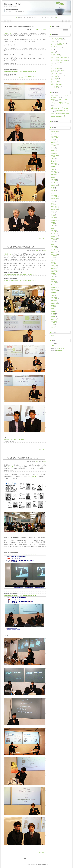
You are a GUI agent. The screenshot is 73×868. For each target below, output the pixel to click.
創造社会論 (8, 34)
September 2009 (54, 304)
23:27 (37, 461)
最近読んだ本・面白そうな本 (57, 70)
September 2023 (54, 131)
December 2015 (54, 206)
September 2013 (54, 238)
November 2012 (54, 253)
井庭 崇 (45, 30)
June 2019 (53, 170)
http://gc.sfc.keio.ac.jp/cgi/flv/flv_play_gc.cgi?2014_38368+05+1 (20, 71)
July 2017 (53, 187)
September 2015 (54, 210)
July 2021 (53, 146)
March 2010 (53, 297)
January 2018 (54, 182)
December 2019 (54, 163)
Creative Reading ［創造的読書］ (58, 43)
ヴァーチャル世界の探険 (56, 85)
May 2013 (53, 243)
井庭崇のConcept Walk (12, 9)
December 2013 (54, 235)
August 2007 (53, 323)
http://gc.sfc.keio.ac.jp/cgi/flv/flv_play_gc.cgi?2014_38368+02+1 (20, 595)
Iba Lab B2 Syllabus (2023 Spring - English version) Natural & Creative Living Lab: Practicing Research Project (60, 115)
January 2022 (54, 141)
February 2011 (54, 283)
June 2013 (53, 241)
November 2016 (54, 197)
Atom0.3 (52, 347)
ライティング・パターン (56, 62)
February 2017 (54, 192)
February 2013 (54, 248)
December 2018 (54, 173)
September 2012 (54, 254)
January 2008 (54, 318)
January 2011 (54, 285)
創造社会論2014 (32, 476)
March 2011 (53, 281)
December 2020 (54, 154)
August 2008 (53, 312)
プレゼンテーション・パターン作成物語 (59, 61)
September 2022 (54, 138)
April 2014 (53, 229)
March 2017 (53, 190)
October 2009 (54, 302)
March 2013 (53, 246)
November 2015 (54, 208)
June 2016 (53, 202)
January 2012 (54, 267)
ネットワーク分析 (54, 81)
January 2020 (54, 162)
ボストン (53, 65)
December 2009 (54, 299)
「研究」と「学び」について (57, 75)
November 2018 (54, 174)
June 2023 (53, 133)
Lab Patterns (53, 51)
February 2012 (54, 265)
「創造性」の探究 (54, 83)
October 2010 (54, 289)
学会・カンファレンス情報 (56, 45)
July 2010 (53, 294)
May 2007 (53, 328)
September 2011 (54, 272)
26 (50, 18)
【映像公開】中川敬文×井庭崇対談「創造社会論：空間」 (21, 247)
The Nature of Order (55, 54)
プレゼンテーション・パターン (57, 59)
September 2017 (54, 186)
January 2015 (54, 219)
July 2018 (53, 176)
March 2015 (53, 218)
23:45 (37, 250)
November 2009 (54, 300)
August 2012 (53, 256)
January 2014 (54, 233)
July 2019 (53, 168)
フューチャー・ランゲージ (56, 48)
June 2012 (53, 259)
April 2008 (53, 316)
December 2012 (54, 251)
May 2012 (53, 261)
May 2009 (53, 307)
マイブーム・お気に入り (56, 86)
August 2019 (53, 166)
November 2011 (54, 270)
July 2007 (53, 324)
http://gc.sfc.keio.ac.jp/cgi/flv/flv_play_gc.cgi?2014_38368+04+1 (20, 280)
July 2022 (53, 139)
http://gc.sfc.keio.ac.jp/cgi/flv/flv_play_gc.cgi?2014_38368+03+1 (20, 275)
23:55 (37, 30)
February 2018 (54, 181)
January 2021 (54, 152)
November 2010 (54, 288)
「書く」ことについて (55, 73)
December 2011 (54, 269)
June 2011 (53, 277)
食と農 (52, 49)
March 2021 (53, 149)
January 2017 (54, 194)
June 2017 (53, 189)
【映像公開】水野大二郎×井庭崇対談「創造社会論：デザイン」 (22, 458)
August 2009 (53, 305)
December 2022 (54, 136)
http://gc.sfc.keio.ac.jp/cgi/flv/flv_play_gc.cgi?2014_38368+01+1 (20, 554)
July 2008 (53, 313)
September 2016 (54, 198)
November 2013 (54, 237)
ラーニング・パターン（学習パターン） (59, 57)
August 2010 (53, 292)
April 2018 (53, 178)
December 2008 (54, 310)
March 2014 (53, 230)
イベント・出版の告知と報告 (57, 40)
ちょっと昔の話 (54, 88)
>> (57, 18)
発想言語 (53, 53)
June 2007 (53, 326)
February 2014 (54, 232)
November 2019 (54, 165)
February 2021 (54, 151)
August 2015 (53, 211)
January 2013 (54, 249)
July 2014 (53, 224)
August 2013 (53, 240)
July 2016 (53, 200)
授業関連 (53, 67)
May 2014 (53, 227)
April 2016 (53, 203)
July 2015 (53, 213)
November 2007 (54, 321)
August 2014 (53, 222)
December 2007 (54, 320)
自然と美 (53, 64)
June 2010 (53, 296)
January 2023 (54, 135)
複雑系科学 (53, 80)
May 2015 (53, 216)
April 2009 (53, 308)
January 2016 (54, 205)
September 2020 (54, 155)
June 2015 (53, 214)
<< (16, 18)
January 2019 (54, 171)
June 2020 (53, 159)
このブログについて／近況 (56, 38)
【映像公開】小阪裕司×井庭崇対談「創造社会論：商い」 (21, 27)
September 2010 (54, 291)
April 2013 (53, 245)
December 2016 (54, 195)
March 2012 (53, 264)
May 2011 (53, 278)
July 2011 (53, 275)
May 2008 (53, 315)
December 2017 (54, 184)
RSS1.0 (52, 345)
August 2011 (53, 273)
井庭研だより (54, 42)
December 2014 (54, 221)
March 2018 (53, 179)
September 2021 (54, 144)
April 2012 (53, 262)
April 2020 (53, 160)
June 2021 (53, 147)
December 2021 (54, 143)
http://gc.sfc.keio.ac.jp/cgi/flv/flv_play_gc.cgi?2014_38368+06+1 (20, 77)
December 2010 (54, 286)
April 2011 (53, 280)
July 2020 (53, 157)
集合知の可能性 (54, 77)
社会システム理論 (54, 78)
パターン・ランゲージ (55, 69)
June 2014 (53, 225)
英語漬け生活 (54, 72)
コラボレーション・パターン (57, 56)
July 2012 (53, 257)
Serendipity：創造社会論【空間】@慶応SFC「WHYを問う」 (19, 439)
